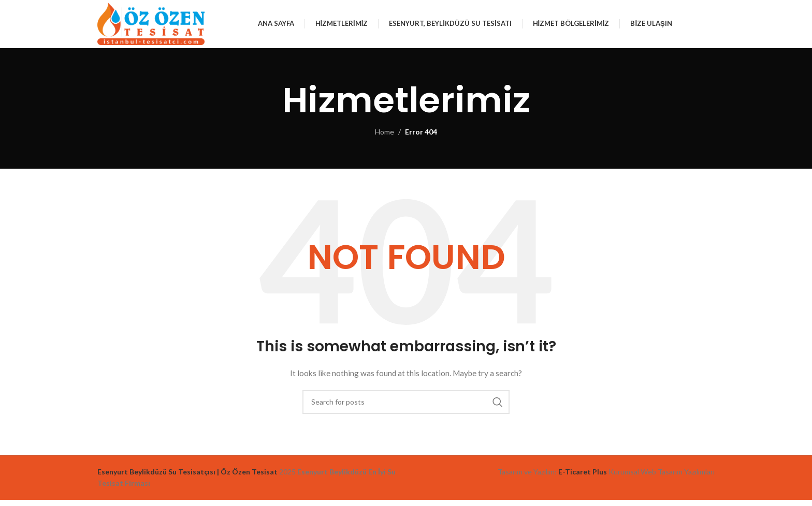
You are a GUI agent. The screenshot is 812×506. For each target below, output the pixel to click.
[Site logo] (159, 26)
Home (385, 138)
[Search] (406, 408)
